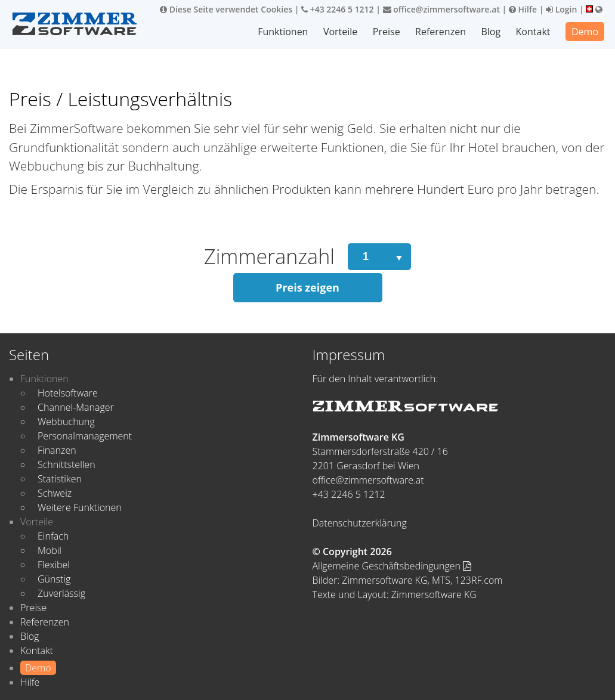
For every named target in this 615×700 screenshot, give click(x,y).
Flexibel (54, 565)
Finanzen (57, 450)
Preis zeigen (307, 287)
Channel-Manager (76, 407)
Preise (387, 32)
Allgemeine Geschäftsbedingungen (392, 566)
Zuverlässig (61, 593)
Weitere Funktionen (80, 507)
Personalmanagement (85, 436)
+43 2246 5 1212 (338, 9)
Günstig (54, 579)
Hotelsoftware (68, 393)
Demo (585, 32)
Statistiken (60, 479)
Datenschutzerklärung (360, 523)
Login (561, 9)
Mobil (50, 550)
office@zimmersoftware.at (441, 9)
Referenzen (441, 32)
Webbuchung (66, 422)
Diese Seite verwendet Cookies (226, 9)
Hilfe (523, 9)
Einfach (53, 536)
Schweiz (55, 493)
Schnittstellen (67, 464)
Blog (491, 32)
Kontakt (533, 32)
